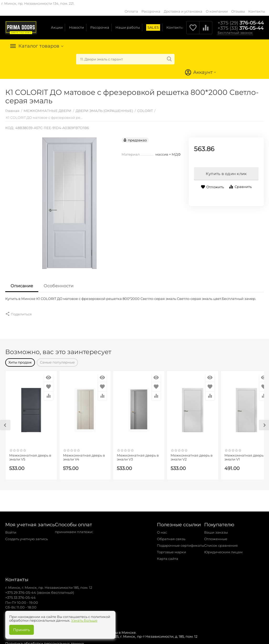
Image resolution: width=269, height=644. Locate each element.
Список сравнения (221, 543)
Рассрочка (151, 11)
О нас (162, 530)
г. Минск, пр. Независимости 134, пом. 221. (38, 3)
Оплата (131, 11)
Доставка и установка (183, 11)
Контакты (257, 11)
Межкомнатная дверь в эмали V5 (30, 455)
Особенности (59, 286)
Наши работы (128, 27)
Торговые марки (172, 549)
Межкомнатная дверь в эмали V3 (138, 455)
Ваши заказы (216, 530)
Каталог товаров (39, 46)
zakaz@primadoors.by (24, 610)
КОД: (10, 128)
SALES (153, 27)
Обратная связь (171, 536)
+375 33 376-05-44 (20, 595)
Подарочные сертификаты (181, 543)
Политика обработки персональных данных (45, 641)
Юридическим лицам (223, 549)
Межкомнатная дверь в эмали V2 (192, 455)
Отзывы (238, 11)
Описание (22, 286)
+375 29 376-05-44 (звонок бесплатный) (40, 590)
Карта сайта (168, 556)
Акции (57, 27)
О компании (217, 11)
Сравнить (240, 187)
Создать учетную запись (27, 536)
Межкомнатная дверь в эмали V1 (245, 455)
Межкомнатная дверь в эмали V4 (84, 455)
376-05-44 (241, 23)
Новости (77, 27)
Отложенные (216, 536)
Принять (22, 630)
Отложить (212, 187)
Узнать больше (84, 620)
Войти (11, 530)
